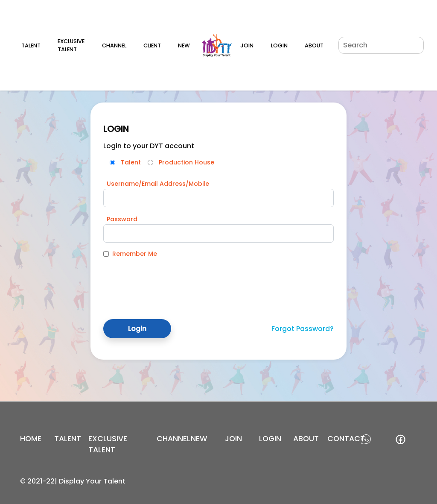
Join (247, 45)
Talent (31, 45)
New (184, 45)
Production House (186, 162)
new (199, 439)
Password (122, 219)
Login (279, 45)
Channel (114, 45)
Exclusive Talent (71, 45)
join (233, 439)
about (306, 439)
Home (31, 439)
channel (173, 439)
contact (346, 439)
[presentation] (168, 282)
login (270, 439)
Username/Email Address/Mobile (158, 184)
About (314, 45)
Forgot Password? (303, 329)
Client (152, 45)
